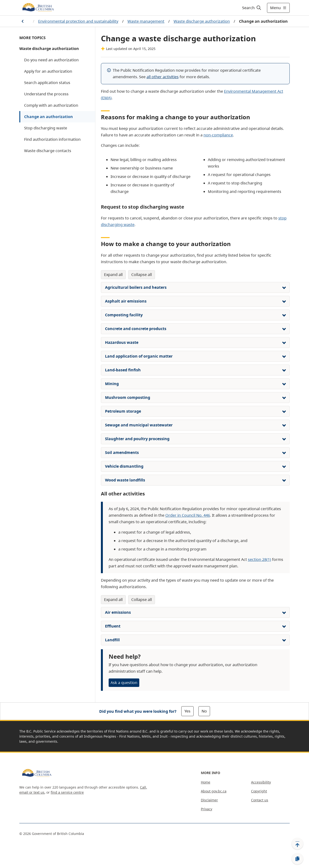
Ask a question (124, 683)
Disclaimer (209, 800)
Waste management (146, 21)
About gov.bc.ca (214, 791)
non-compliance (218, 135)
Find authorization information (52, 139)
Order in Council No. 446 (188, 515)
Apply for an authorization (48, 71)
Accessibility (261, 782)
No (204, 711)
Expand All (113, 275)
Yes (187, 711)
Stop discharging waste (46, 128)
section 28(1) (260, 559)
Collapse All (142, 275)
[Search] (252, 8)
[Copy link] (297, 859)
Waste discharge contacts (48, 151)
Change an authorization (49, 117)
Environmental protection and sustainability (78, 21)
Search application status (47, 83)
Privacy (207, 809)
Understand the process (46, 94)
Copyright (259, 791)
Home (206, 782)
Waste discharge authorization (202, 21)
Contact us (260, 800)
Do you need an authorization (51, 60)
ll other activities (164, 77)
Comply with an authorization (51, 105)
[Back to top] (297, 844)
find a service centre (67, 792)
